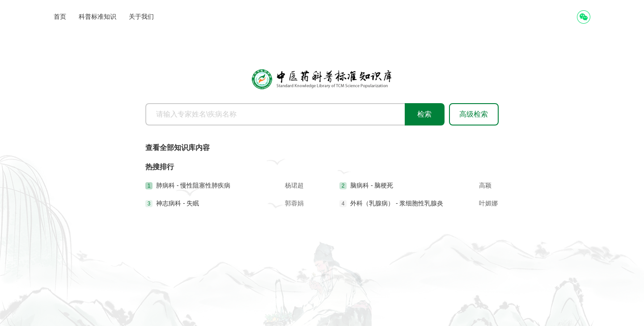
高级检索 (474, 114)
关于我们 (141, 17)
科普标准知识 (97, 17)
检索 (424, 114)
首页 (60, 17)
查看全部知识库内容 (178, 148)
